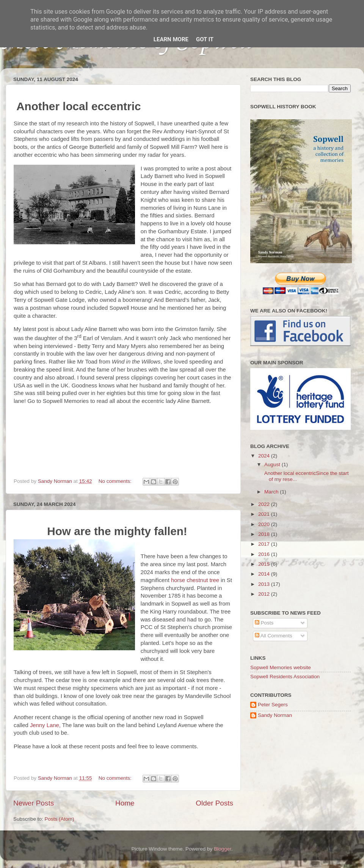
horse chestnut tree (195, 580)
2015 (265, 564)
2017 (265, 544)
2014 (265, 574)
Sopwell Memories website (281, 667)
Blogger (223, 849)
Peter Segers (273, 705)
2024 (265, 456)
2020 (265, 524)
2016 (265, 554)
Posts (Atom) (60, 819)
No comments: (116, 481)
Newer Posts (34, 803)
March (272, 492)
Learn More (171, 39)
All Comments (274, 636)
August (273, 464)
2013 (265, 584)
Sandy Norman (275, 715)
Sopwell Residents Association (285, 677)
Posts (264, 623)
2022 (265, 504)
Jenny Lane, (46, 725)
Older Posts (214, 803)
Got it (205, 39)
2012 (265, 594)
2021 (265, 514)
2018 (265, 534)
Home (125, 803)
